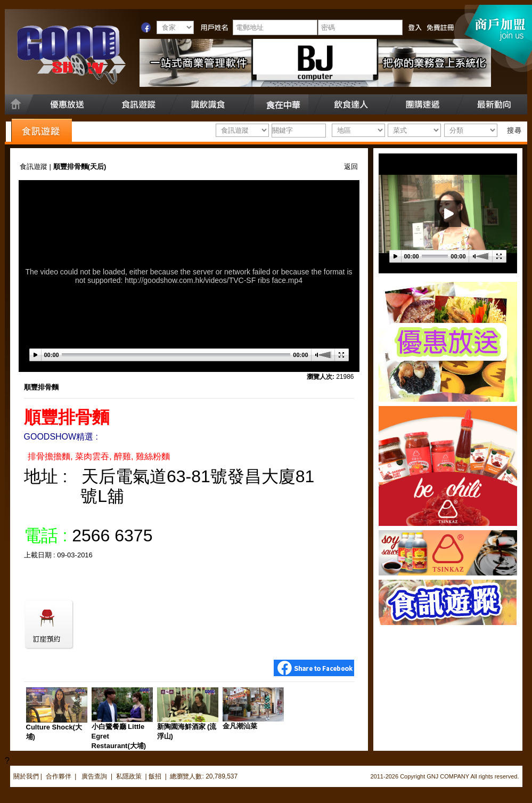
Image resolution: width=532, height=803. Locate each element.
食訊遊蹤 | (36, 167)
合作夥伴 (59, 776)
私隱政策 (129, 776)
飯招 (155, 776)
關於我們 (26, 776)
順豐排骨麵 (41, 387)
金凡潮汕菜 (240, 726)
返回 (351, 167)
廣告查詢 (95, 776)
